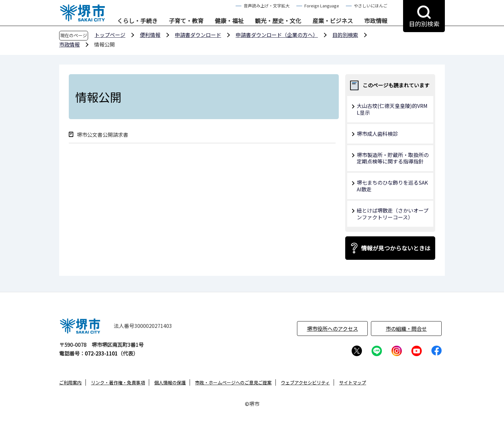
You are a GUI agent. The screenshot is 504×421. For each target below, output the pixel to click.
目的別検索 (345, 35)
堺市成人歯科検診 (377, 134)
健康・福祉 (229, 21)
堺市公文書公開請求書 (103, 135)
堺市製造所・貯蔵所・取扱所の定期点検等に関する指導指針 (393, 158)
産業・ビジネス (333, 21)
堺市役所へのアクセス (333, 329)
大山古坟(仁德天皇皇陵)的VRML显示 (392, 109)
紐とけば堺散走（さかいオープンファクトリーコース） (393, 214)
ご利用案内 (70, 382)
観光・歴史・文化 (278, 21)
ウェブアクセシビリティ (305, 382)
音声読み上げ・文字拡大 (267, 6)
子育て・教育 (186, 21)
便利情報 (150, 35)
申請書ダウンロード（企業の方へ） (277, 35)
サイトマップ (353, 382)
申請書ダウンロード (198, 35)
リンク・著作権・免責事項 (118, 382)
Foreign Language (322, 6)
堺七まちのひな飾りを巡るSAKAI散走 (392, 186)
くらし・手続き (137, 21)
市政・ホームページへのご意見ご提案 (233, 382)
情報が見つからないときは (396, 248)
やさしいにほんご (371, 6)
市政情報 (376, 21)
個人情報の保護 (170, 382)
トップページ (110, 35)
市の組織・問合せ (406, 329)
